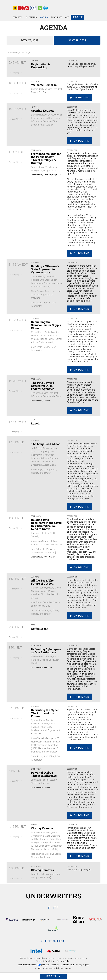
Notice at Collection (51, 965)
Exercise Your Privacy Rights (75, 965)
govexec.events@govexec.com (72, 958)
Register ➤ (53, 976)
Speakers (18, 17)
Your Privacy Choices (29, 965)
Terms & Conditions (46, 961)
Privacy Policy (64, 961)
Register (78, 17)
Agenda (44, 17)
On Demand (31, 17)
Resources (57, 17)
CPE (67, 17)
